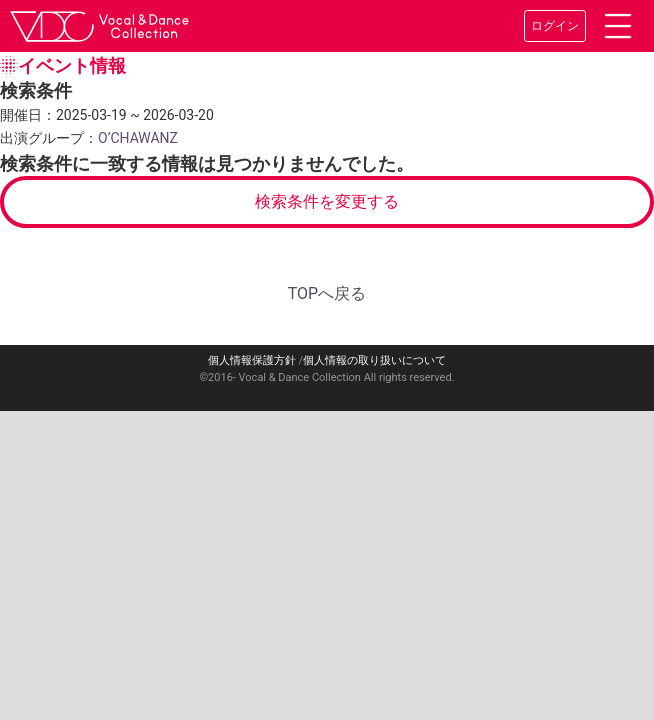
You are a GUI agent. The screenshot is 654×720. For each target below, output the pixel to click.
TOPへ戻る (327, 293)
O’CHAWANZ (138, 138)
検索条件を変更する (327, 201)
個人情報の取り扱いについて (374, 360)
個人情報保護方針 (252, 360)
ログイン (555, 26)
